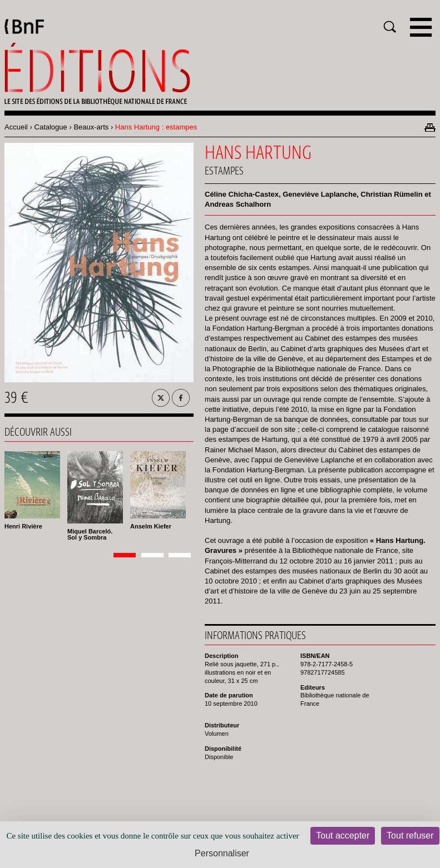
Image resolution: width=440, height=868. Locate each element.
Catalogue (51, 127)
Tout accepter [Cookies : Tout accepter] (343, 835)
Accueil (16, 127)
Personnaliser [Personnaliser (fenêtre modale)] (222, 853)
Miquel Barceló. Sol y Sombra (90, 534)
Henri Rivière (23, 526)
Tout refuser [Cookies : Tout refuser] (410, 835)
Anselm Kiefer (151, 526)
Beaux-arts (91, 127)
